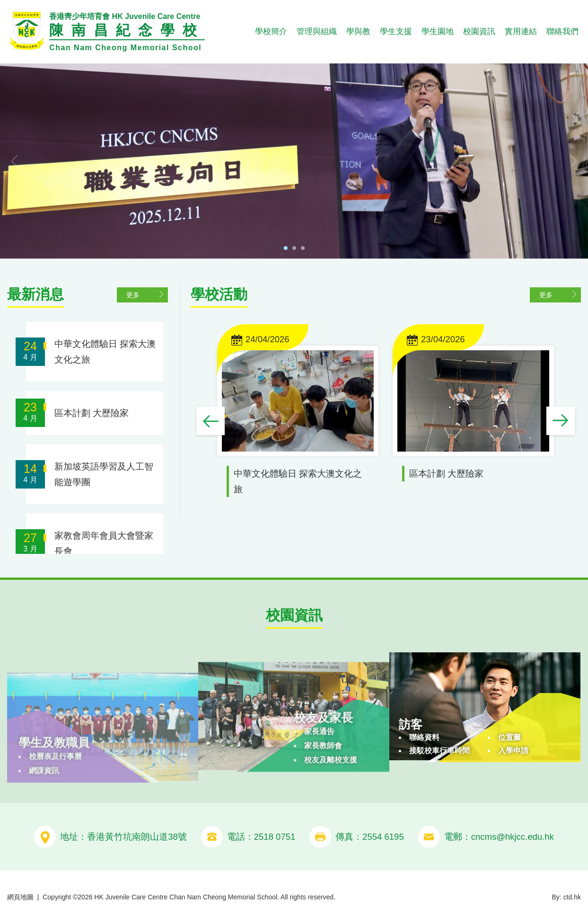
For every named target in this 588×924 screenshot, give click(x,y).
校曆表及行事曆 (55, 781)
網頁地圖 (20, 897)
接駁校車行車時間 (439, 784)
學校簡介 (271, 31)
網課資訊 (44, 795)
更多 (133, 295)
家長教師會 (323, 779)
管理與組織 (317, 31)
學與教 (358, 31)
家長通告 (319, 765)
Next (561, 422)
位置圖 (509, 771)
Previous (211, 422)
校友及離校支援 (331, 793)
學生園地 (438, 31)
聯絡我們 (562, 31)
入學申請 (513, 784)
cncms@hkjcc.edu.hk (513, 837)
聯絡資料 (424, 771)
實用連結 (521, 31)
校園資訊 (479, 31)
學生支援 (396, 31)
